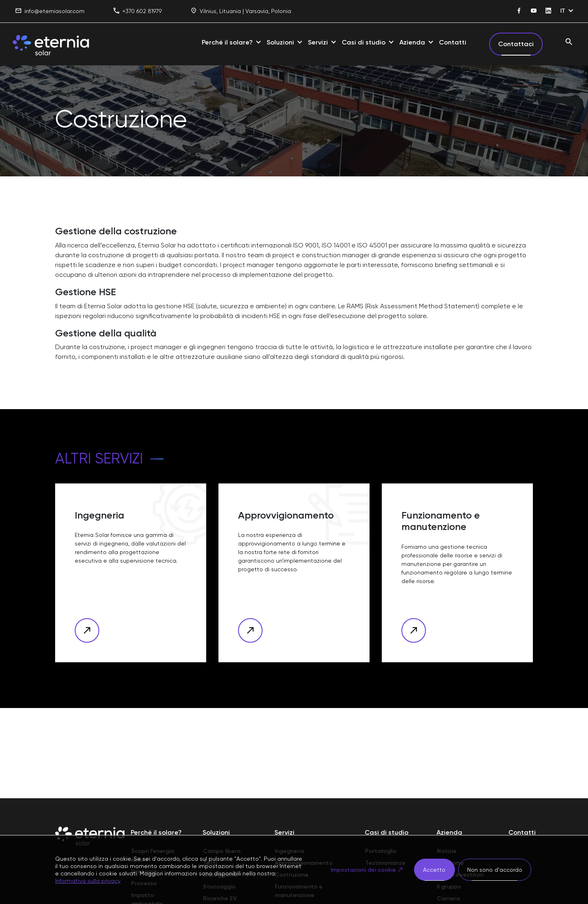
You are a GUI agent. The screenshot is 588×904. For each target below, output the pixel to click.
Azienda (412, 42)
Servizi (318, 42)
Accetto (434, 870)
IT (563, 11)
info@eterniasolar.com (50, 11)
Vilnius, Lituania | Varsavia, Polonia (241, 11)
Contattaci (516, 44)
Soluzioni (280, 42)
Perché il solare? (227, 42)
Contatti (453, 42)
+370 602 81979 (138, 11)
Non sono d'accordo (495, 870)
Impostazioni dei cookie (363, 870)
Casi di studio (364, 42)
